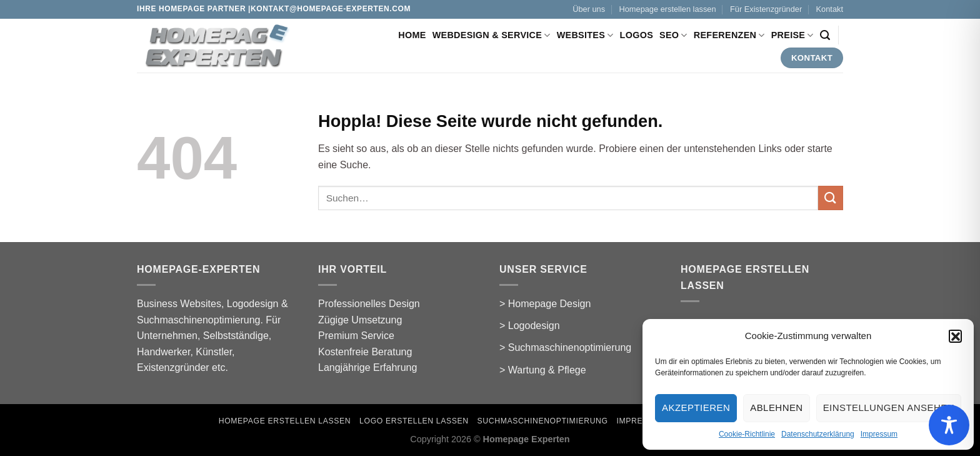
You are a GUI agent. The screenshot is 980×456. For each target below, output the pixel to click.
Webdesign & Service (492, 35)
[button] (955, 336)
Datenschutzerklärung (818, 434)
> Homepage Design (545, 304)
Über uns (589, 9)
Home (412, 35)
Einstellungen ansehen (889, 408)
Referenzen (729, 35)
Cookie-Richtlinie (747, 434)
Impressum (879, 434)
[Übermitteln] (831, 198)
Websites (585, 35)
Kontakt (830, 9)
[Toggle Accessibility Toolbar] (949, 425)
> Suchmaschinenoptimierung (565, 347)
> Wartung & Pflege (543, 370)
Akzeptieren (696, 408)
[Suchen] (825, 35)
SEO (673, 35)
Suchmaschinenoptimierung (543, 421)
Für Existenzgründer (766, 9)
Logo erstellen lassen (414, 421)
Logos (637, 35)
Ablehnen (776, 408)
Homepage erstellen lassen (668, 9)
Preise (792, 35)
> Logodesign (530, 326)
